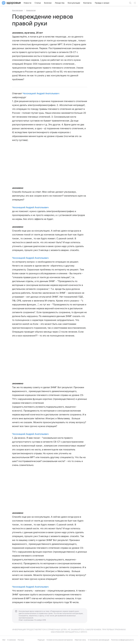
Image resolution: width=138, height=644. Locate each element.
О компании (12, 640)
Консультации (17, 10)
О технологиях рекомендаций (99, 640)
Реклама (21, 640)
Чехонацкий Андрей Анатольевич (41, 93)
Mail (4, 640)
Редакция (41, 640)
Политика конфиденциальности (122, 640)
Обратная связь (80, 640)
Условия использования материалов (60, 640)
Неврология (31, 10)
